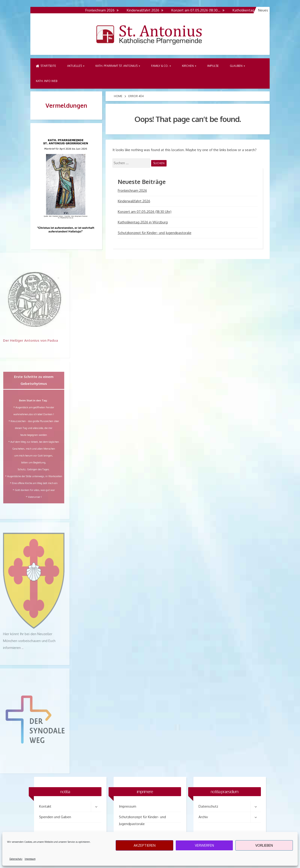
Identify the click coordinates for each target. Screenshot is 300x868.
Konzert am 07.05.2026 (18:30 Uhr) (145, 212)
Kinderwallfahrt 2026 (146, 10)
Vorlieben (264, 845)
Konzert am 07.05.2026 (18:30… (199, 10)
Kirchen (188, 66)
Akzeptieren (145, 845)
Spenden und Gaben (55, 817)
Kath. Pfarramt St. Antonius (117, 66)
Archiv (203, 817)
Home (118, 96)
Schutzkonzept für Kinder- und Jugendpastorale (155, 233)
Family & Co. (160, 66)
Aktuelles (75, 66)
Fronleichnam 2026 (103, 10)
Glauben (236, 66)
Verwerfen (204, 845)
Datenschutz (16, 859)
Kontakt (45, 806)
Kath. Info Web (47, 81)
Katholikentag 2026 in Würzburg (143, 222)
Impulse (213, 66)
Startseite (46, 66)
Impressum (30, 859)
